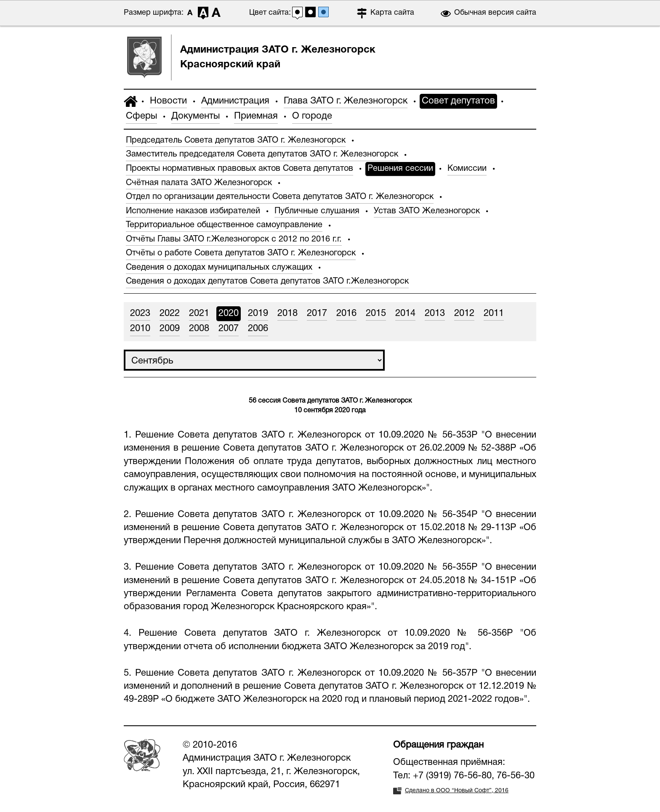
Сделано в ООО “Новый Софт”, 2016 (457, 791)
